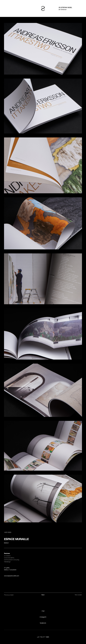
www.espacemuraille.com (12, 576)
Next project (78, 595)
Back (43, 595)
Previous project (9, 595)
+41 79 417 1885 (43, 637)
